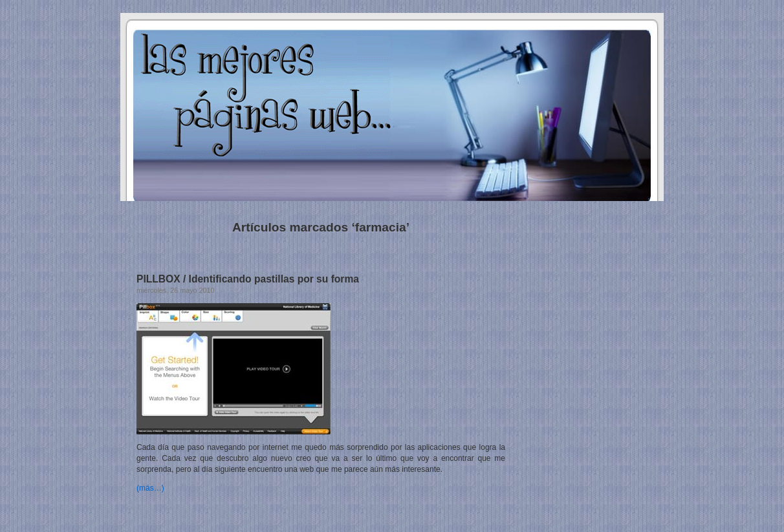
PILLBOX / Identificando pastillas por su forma (248, 279)
